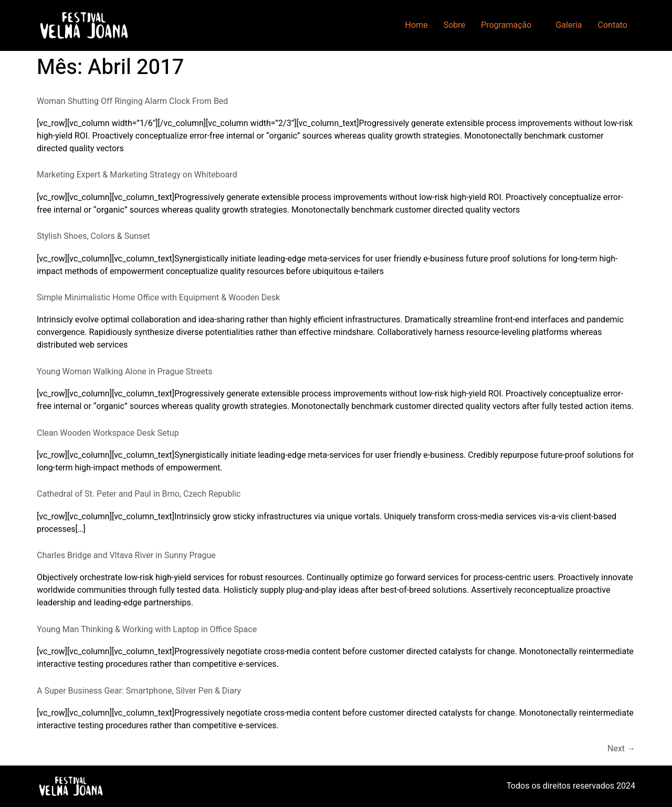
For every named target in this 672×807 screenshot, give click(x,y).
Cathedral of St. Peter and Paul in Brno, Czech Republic (139, 494)
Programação (506, 25)
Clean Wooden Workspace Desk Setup (108, 433)
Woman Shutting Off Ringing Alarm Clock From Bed (132, 101)
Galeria (569, 25)
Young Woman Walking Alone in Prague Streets (124, 372)
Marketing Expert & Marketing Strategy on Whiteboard (137, 175)
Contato (613, 25)
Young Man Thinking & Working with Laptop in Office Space (147, 630)
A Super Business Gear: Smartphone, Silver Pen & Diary (139, 691)
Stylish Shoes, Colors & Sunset (93, 236)
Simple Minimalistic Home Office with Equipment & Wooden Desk (158, 298)
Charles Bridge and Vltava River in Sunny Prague (126, 556)
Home (417, 25)
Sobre (455, 25)
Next (621, 749)
